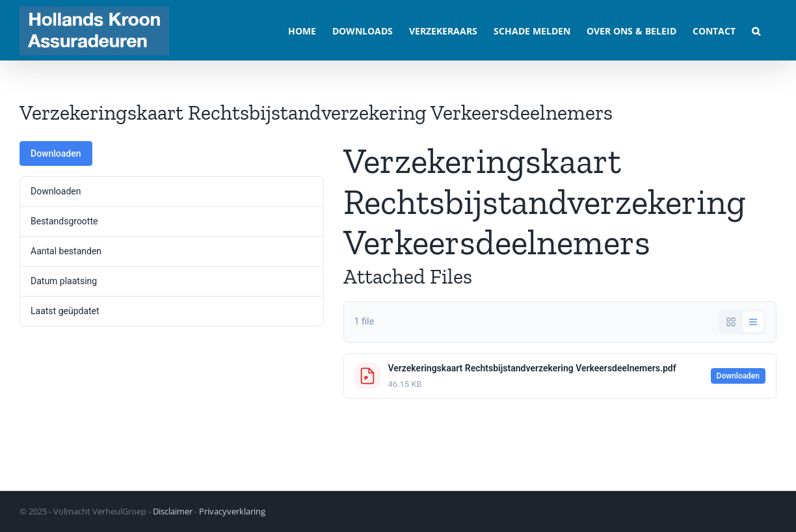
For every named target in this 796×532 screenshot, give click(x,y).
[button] (756, 30)
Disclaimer (173, 511)
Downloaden (56, 153)
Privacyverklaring (232, 511)
